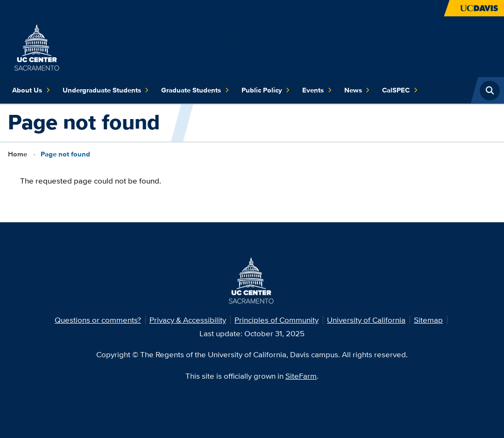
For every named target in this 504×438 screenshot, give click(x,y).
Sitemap (428, 320)
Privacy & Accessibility (188, 320)
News (357, 90)
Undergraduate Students (106, 90)
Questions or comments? (98, 320)
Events (317, 90)
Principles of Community (277, 320)
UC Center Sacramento (156, 46)
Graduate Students (195, 90)
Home (18, 154)
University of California (366, 320)
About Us (31, 90)
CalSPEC (400, 90)
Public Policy (266, 90)
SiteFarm (301, 376)
